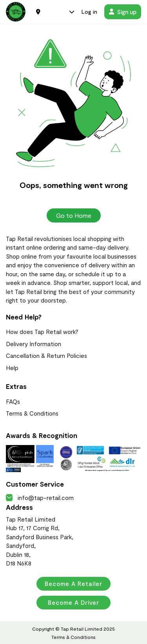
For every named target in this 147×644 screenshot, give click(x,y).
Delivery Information (34, 344)
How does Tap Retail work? (42, 332)
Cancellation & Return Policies (46, 356)
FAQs (13, 401)
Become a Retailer (73, 584)
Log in (89, 12)
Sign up (123, 12)
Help (12, 368)
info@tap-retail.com (40, 498)
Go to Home (74, 215)
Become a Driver (73, 602)
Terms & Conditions (32, 413)
